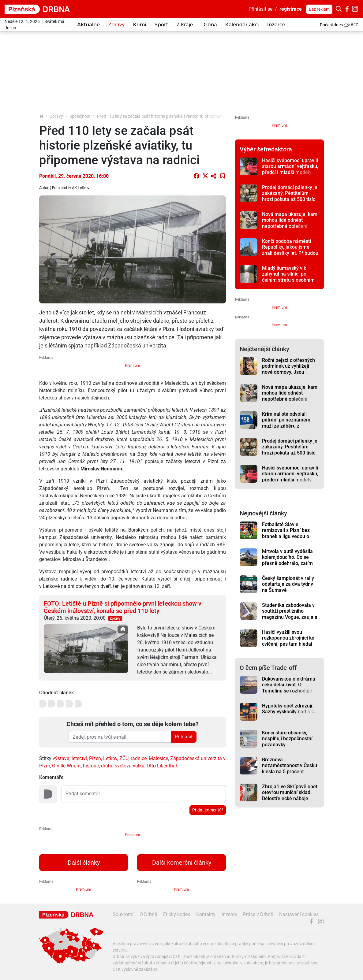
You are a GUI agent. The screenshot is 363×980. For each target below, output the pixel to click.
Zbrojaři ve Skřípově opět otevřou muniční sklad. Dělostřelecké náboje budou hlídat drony (290, 795)
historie (91, 766)
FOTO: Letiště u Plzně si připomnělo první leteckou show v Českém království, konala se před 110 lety (123, 607)
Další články (84, 863)
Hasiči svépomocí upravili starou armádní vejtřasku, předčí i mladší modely (290, 166)
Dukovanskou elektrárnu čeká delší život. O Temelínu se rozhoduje (289, 685)
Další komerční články (182, 863)
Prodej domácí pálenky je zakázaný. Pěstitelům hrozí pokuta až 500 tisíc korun (290, 196)
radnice (139, 758)
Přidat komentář (208, 810)
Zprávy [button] (116, 25)
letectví (79, 758)
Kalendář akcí (242, 25)
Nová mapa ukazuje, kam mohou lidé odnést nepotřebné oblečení (290, 220)
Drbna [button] (209, 25)
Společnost (80, 116)
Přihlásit (184, 737)
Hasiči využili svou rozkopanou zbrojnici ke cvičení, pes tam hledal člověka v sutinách (288, 641)
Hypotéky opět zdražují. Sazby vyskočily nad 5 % (288, 709)
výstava (61, 758)
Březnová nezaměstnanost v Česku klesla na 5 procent (290, 766)
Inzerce (276, 25)
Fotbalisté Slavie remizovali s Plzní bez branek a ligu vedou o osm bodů (286, 533)
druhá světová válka (123, 766)
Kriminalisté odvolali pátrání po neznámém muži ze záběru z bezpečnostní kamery (286, 423)
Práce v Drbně (258, 914)
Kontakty (206, 914)
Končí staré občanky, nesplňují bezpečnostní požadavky (287, 739)
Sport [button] (161, 25)
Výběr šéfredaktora (266, 149)
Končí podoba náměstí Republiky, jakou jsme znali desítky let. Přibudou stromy (290, 250)
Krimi (140, 25)
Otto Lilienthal (162, 766)
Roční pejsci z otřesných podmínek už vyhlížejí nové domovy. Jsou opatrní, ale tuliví (288, 369)
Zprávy (56, 116)
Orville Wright (66, 766)
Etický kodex (177, 914)
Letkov (110, 758)
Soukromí (123, 914)
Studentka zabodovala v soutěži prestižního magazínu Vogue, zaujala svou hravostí (290, 614)
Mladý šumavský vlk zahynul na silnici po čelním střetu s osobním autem (288, 277)
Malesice (158, 758)
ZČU (124, 758)
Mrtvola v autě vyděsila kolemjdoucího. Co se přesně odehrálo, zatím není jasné (287, 560)
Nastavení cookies (299, 914)
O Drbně (148, 914)
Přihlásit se (260, 9)
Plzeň (95, 758)
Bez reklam (319, 9)
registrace (291, 9)
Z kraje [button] (185, 25)
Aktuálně (88, 25)
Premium (133, 366)
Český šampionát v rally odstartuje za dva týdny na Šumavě (288, 584)
